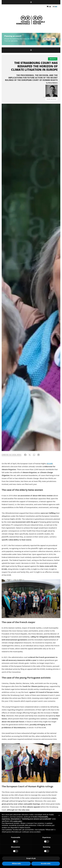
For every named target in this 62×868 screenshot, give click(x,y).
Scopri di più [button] (31, 858)
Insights (53, 59)
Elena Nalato (53, 83)
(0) (49, 7)
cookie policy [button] (18, 821)
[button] (59, 815)
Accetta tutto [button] (46, 864)
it (54, 7)
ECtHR (50, 463)
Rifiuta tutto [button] (16, 864)
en (56, 7)
